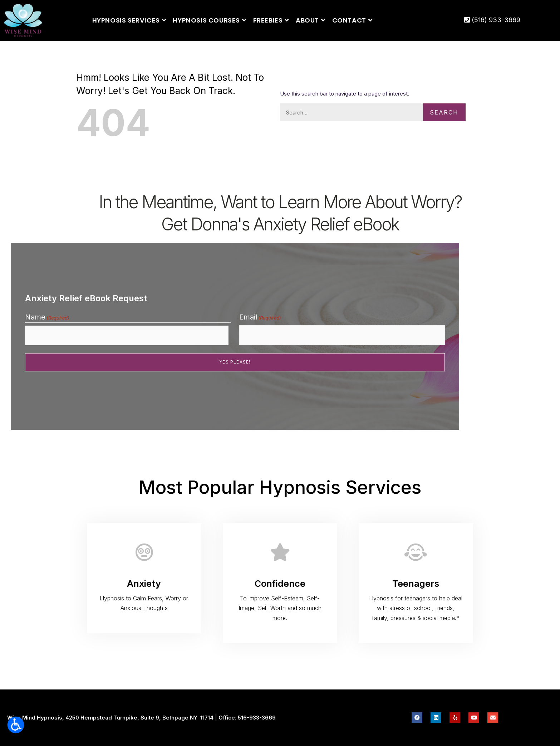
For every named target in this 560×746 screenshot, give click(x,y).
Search (439, 112)
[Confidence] (280, 552)
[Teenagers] (416, 552)
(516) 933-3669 (492, 20)
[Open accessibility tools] (16, 725)
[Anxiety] (144, 552)
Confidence (280, 583)
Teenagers (416, 583)
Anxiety (144, 583)
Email (260, 319)
